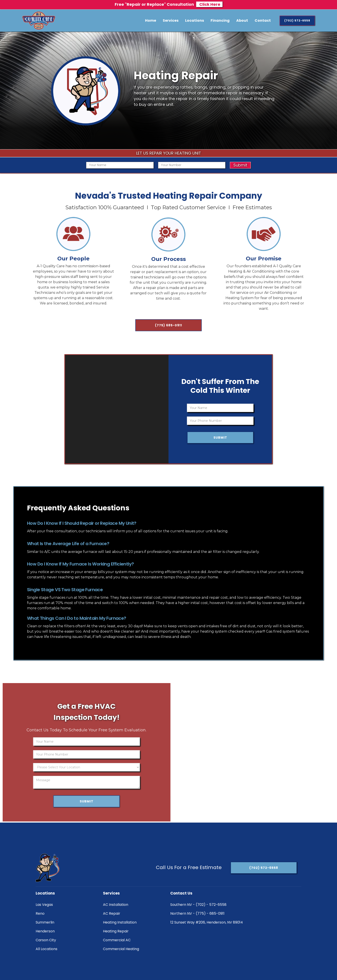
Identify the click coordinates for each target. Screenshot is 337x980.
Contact (263, 20)
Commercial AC (117, 940)
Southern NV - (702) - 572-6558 (198, 905)
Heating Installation (120, 922)
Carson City (46, 940)
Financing (220, 20)
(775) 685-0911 (168, 328)
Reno (40, 913)
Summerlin (45, 922)
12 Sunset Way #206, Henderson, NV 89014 (207, 922)
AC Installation (116, 905)
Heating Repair (116, 931)
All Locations (46, 949)
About (242, 20)
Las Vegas (44, 905)
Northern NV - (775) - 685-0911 (197, 913)
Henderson (45, 931)
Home (151, 20)
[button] (171, 21)
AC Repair (112, 913)
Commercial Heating (121, 949)
